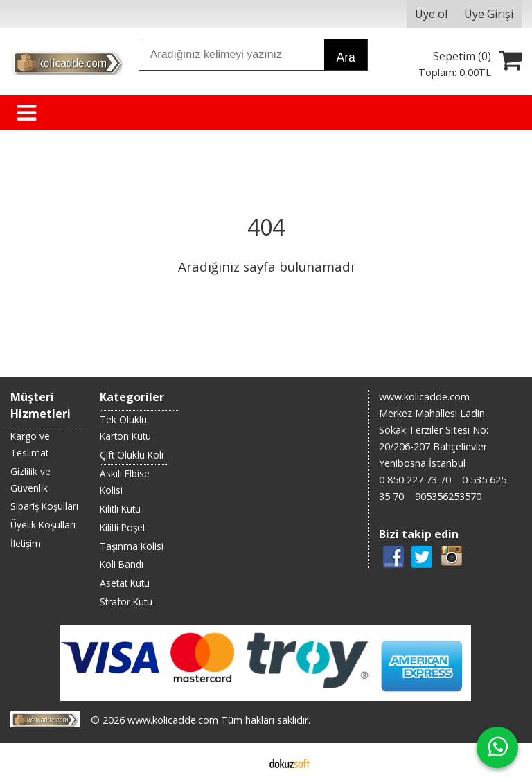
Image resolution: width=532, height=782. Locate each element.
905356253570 (448, 496)
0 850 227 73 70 (415, 480)
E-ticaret (244, 763)
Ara (345, 57)
